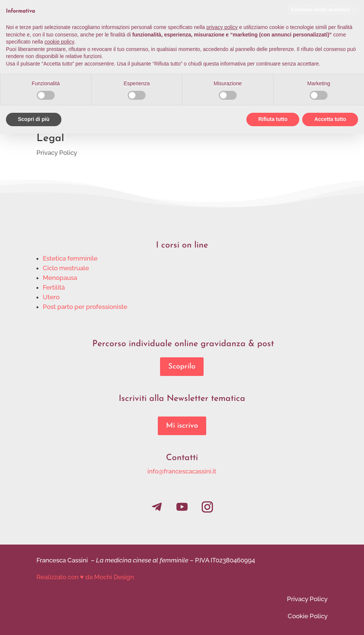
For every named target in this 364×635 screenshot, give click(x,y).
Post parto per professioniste (85, 307)
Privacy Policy (57, 153)
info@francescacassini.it (182, 471)
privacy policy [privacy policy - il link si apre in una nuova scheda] (222, 27)
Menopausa (60, 278)
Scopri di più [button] (34, 119)
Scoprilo (182, 367)
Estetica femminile (70, 258)
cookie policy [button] (59, 42)
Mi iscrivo (182, 426)
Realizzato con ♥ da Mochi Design (85, 577)
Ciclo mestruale (66, 268)
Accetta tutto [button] (330, 119)
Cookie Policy (308, 616)
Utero (51, 297)
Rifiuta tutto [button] (273, 119)
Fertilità (54, 287)
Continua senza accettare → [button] (324, 9)
